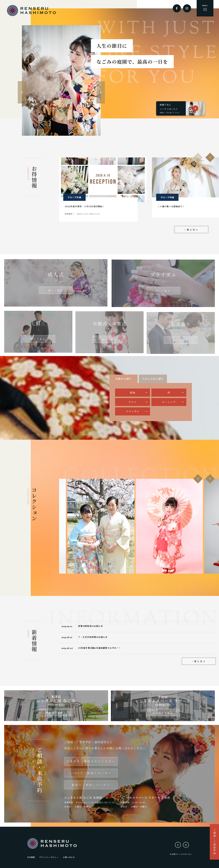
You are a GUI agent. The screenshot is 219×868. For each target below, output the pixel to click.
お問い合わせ (69, 855)
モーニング (169, 402)
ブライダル (133, 412)
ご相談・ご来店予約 (214, 842)
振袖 (133, 393)
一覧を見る (191, 230)
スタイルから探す (153, 379)
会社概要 (31, 855)
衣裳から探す (124, 379)
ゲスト (132, 402)
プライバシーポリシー (49, 855)
